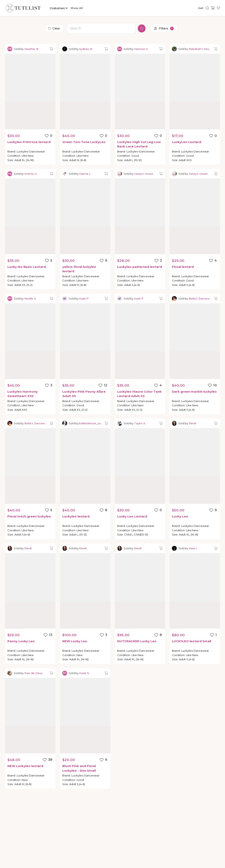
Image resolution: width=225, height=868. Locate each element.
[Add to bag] (51, 49)
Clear (54, 28)
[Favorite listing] (48, 136)
